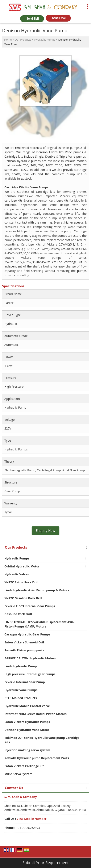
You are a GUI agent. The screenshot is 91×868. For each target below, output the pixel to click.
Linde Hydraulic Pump (21, 666)
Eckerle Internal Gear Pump (25, 682)
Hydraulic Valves (17, 574)
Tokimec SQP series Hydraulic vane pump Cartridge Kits (42, 740)
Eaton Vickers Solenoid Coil (24, 642)
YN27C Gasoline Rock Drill (23, 598)
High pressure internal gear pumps (30, 674)
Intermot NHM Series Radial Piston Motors (36, 714)
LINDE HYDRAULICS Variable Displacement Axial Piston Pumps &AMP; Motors (40, 624)
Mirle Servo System (18, 774)
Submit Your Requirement (46, 863)
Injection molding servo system (27, 750)
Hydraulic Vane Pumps (21, 690)
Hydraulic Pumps (45, 40)
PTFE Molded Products (21, 698)
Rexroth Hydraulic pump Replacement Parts (37, 758)
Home (8, 40)
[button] (31, 819)
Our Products (23, 40)
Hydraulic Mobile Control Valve (27, 706)
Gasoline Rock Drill (18, 614)
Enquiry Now (46, 531)
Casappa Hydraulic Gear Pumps (27, 634)
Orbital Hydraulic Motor (22, 566)
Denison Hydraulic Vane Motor (27, 730)
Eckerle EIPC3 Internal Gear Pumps (30, 606)
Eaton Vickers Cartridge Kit (24, 766)
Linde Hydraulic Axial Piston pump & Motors (37, 590)
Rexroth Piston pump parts (24, 650)
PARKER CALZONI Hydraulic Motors (30, 658)
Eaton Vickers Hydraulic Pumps (27, 722)
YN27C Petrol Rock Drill (21, 582)
